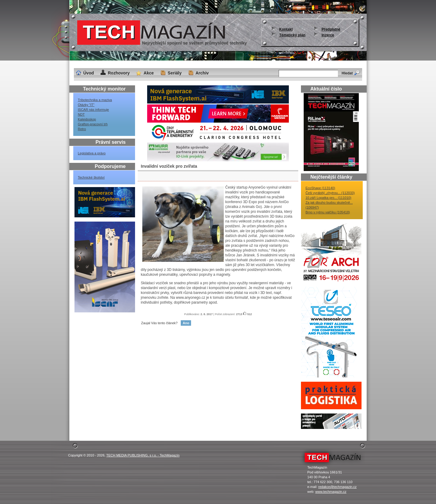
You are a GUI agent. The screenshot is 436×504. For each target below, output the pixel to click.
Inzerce (328, 35)
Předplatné (331, 29)
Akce (149, 73)
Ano (186, 323)
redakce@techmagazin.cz (337, 487)
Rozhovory (119, 73)
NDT (81, 114)
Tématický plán (292, 35)
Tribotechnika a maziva (95, 100)
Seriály (175, 73)
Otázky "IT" (86, 105)
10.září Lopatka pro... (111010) (328, 198)
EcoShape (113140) (320, 188)
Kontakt (286, 29)
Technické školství (91, 177)
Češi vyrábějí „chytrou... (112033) (330, 193)
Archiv (202, 73)
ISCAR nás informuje (93, 110)
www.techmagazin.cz (331, 492)
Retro (82, 129)
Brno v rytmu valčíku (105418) (328, 212)
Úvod (89, 73)
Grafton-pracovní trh (93, 124)
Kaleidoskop (87, 119)
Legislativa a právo (92, 153)
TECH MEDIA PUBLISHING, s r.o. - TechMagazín (143, 455)
